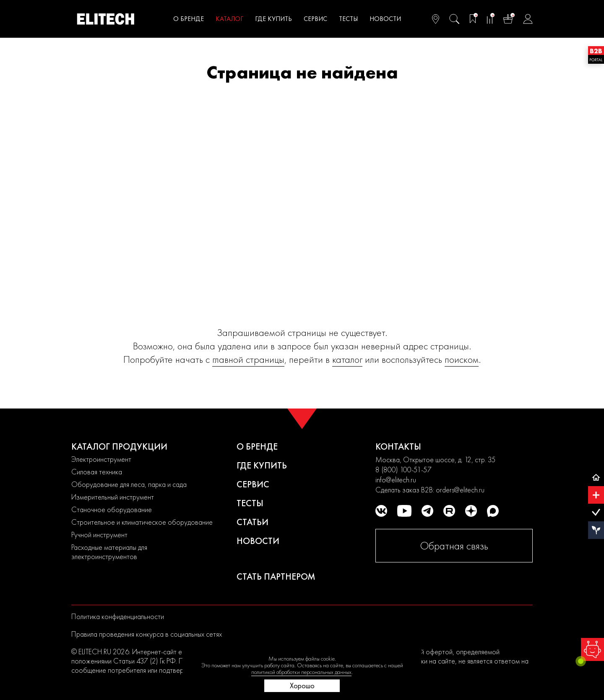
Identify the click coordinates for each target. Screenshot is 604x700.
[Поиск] (454, 19)
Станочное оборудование (112, 509)
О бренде (189, 19)
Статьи (253, 522)
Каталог (229, 19)
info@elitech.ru (396, 480)
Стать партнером (276, 576)
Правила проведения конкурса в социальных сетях (147, 634)
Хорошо (302, 686)
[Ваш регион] (436, 19)
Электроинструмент (101, 459)
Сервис (315, 19)
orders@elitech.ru (460, 490)
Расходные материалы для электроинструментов (109, 552)
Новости (385, 19)
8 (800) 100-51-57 (404, 470)
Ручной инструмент (99, 535)
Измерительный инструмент (113, 497)
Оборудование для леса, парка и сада (129, 484)
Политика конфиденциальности (118, 616)
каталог (347, 359)
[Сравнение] (489, 19)
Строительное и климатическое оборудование (142, 522)
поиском (462, 359)
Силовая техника (97, 472)
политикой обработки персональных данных (301, 672)
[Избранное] (473, 19)
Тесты (348, 19)
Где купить (273, 19)
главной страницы (248, 359)
